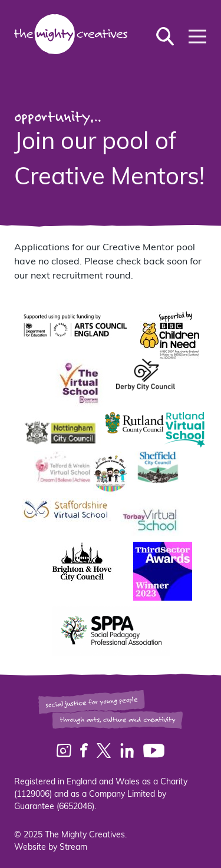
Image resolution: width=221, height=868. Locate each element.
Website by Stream (51, 848)
